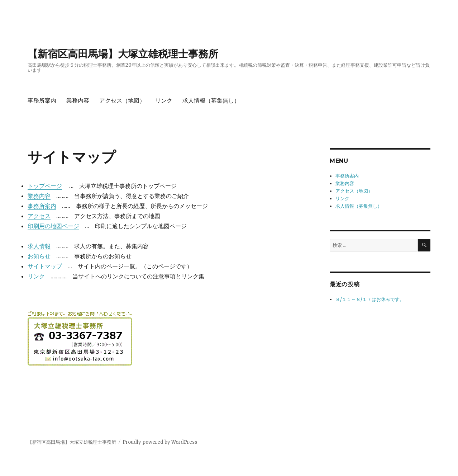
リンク (164, 101)
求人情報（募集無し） (211, 101)
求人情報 (39, 246)
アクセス (39, 216)
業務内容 (78, 101)
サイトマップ (45, 266)
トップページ (45, 186)
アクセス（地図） (122, 101)
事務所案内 (42, 101)
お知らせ (39, 256)
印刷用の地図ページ (53, 226)
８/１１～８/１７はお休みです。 (370, 299)
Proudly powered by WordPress (160, 442)
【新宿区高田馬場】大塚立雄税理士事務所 (123, 54)
